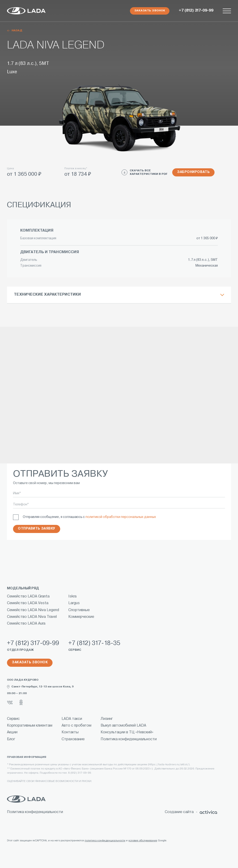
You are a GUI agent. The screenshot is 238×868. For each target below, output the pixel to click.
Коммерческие (81, 617)
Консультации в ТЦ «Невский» (127, 732)
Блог (11, 739)
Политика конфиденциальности (129, 739)
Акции (12, 732)
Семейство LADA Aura (26, 624)
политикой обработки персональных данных (121, 517)
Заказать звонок (150, 11)
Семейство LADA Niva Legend (33, 610)
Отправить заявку (37, 529)
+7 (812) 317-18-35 (94, 643)
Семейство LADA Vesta (28, 603)
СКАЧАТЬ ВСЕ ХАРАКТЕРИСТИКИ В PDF (145, 172)
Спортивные (79, 610)
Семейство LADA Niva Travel (32, 617)
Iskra (72, 597)
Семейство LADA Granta (28, 597)
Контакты (70, 732)
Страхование (73, 739)
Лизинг (107, 719)
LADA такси (72, 719)
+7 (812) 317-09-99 (196, 11)
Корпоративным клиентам (30, 726)
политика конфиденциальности (105, 841)
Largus (74, 603)
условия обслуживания (143, 841)
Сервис (13, 719)
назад (15, 31)
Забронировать (193, 172)
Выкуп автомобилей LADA (123, 726)
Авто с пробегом (76, 726)
